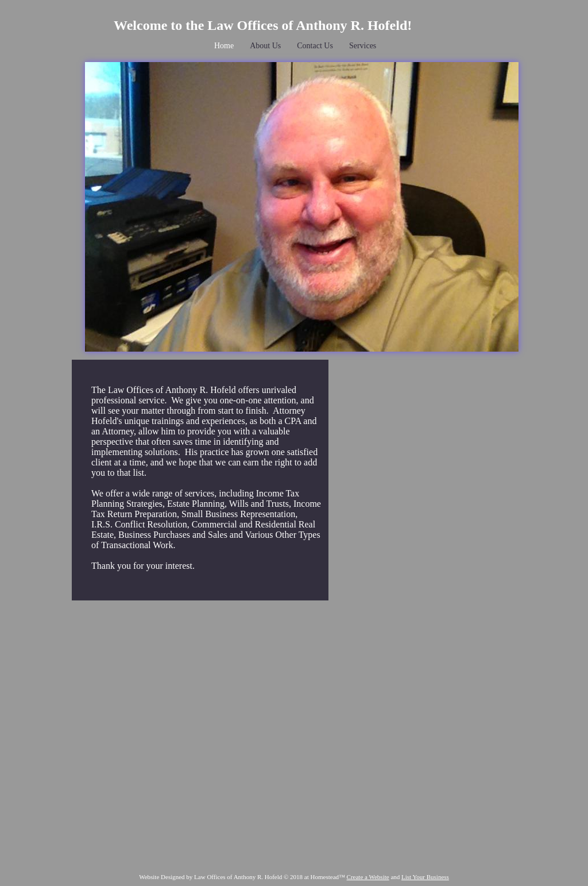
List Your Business (425, 877)
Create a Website (368, 877)
